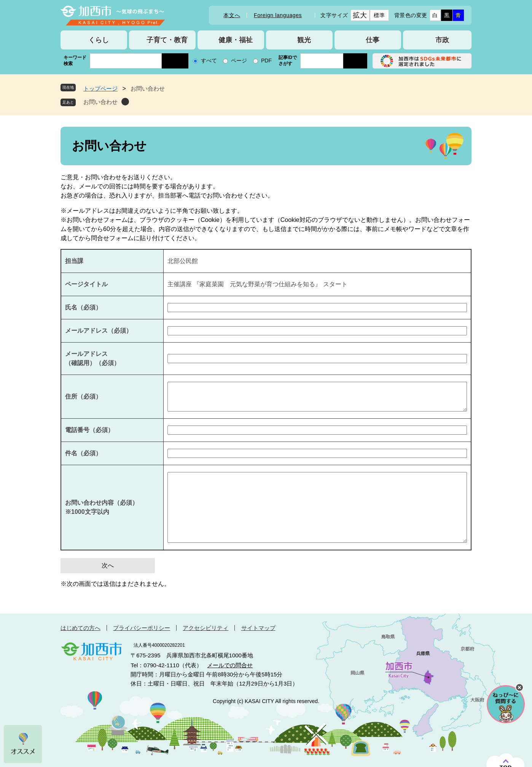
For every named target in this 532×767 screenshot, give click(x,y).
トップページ (100, 88)
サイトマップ (258, 628)
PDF (266, 61)
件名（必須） (83, 453)
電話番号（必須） (89, 430)
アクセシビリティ (205, 628)
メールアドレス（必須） (99, 331)
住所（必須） (83, 396)
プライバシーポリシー (142, 628)
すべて (209, 61)
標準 (379, 15)
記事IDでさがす (288, 61)
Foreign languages (278, 15)
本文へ (232, 15)
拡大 (360, 15)
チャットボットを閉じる (519, 687)
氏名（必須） (83, 307)
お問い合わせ (100, 102)
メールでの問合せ (230, 665)
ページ (239, 61)
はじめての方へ (80, 628)
